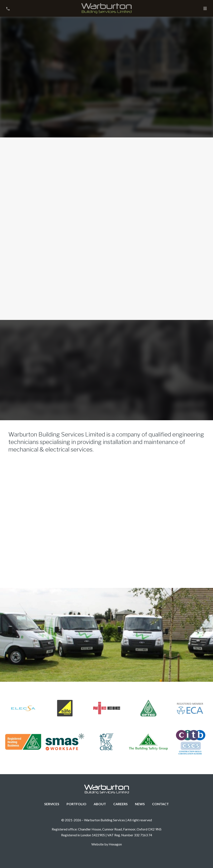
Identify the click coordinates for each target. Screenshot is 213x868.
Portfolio (76, 804)
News (140, 804)
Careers (120, 804)
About (100, 804)
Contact (160, 804)
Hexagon (115, 844)
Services (52, 804)
